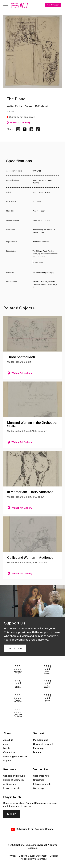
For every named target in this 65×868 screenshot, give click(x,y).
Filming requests (42, 784)
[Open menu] (6, 5)
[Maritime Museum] (47, 684)
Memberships (41, 740)
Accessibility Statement (34, 859)
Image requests (12, 788)
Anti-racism (10, 784)
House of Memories (14, 780)
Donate (37, 752)
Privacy (12, 856)
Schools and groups (14, 776)
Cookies (54, 856)
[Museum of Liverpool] (18, 669)
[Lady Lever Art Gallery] (18, 713)
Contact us (9, 752)
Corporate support (43, 744)
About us (8, 740)
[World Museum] (47, 669)
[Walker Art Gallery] (18, 698)
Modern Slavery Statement (33, 856)
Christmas (39, 780)
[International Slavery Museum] (18, 684)
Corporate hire (41, 776)
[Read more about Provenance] (46, 257)
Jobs (6, 744)
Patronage (39, 748)
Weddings (39, 788)
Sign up (12, 814)
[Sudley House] (47, 698)
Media (7, 748)
